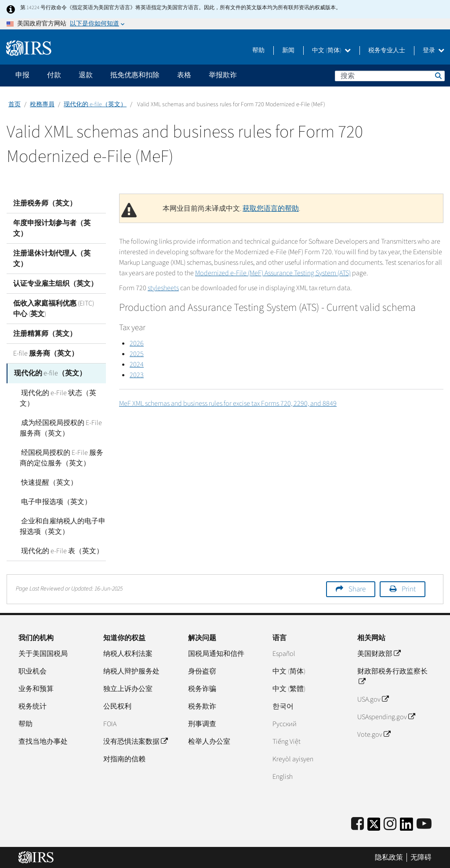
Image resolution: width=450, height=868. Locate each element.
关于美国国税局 (43, 653)
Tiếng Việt (287, 741)
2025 (137, 354)
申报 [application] (22, 75)
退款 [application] (86, 75)
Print (409, 589)
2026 (137, 343)
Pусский (285, 724)
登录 (434, 50)
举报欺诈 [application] (223, 75)
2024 (137, 364)
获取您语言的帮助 (271, 209)
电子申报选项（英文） (55, 501)
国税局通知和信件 (216, 653)
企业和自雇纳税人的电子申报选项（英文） (62, 526)
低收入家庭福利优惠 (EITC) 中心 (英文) (54, 309)
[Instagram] (390, 824)
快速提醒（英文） (48, 482)
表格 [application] (184, 75)
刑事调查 (202, 724)
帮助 (258, 50)
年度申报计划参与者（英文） (52, 228)
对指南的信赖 (124, 759)
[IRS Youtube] (424, 824)
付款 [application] (54, 75)
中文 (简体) (331, 50)
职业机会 (33, 671)
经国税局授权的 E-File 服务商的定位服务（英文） (61, 457)
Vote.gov (374, 734)
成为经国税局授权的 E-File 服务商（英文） (60, 428)
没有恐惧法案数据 (135, 741)
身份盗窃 (202, 671)
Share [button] (357, 589)
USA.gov (373, 699)
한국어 (283, 706)
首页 (15, 104)
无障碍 (421, 857)
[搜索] (390, 76)
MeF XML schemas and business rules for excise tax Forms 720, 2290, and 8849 (228, 403)
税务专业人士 (387, 50)
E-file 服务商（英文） (46, 353)
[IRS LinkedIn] (406, 827)
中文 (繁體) (289, 688)
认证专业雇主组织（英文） (55, 284)
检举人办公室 (209, 741)
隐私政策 (389, 857)
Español (284, 653)
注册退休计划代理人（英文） (52, 259)
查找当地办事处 (43, 741)
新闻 (288, 50)
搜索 (438, 76)
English (283, 776)
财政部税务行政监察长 (392, 676)
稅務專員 (42, 104)
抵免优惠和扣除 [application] (135, 75)
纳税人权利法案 (128, 653)
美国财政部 (379, 653)
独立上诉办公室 (128, 688)
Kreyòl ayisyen (293, 759)
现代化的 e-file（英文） (95, 104)
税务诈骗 (202, 688)
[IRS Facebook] (357, 824)
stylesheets (163, 288)
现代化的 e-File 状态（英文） (57, 398)
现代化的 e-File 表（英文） (61, 551)
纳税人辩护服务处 (131, 671)
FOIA (110, 724)
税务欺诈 (202, 706)
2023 (137, 375)
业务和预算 (36, 688)
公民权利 (117, 706)
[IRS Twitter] (374, 827)
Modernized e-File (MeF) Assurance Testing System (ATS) (273, 273)
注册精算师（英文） (45, 334)
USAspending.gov (386, 717)
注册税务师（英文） (45, 203)
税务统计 (33, 706)
